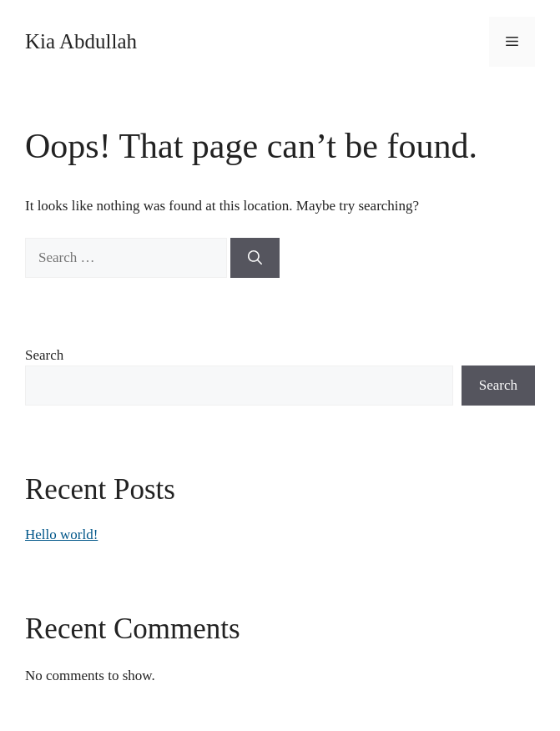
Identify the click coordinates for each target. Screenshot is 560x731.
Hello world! (61, 534)
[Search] (255, 258)
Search (44, 355)
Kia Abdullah (81, 41)
